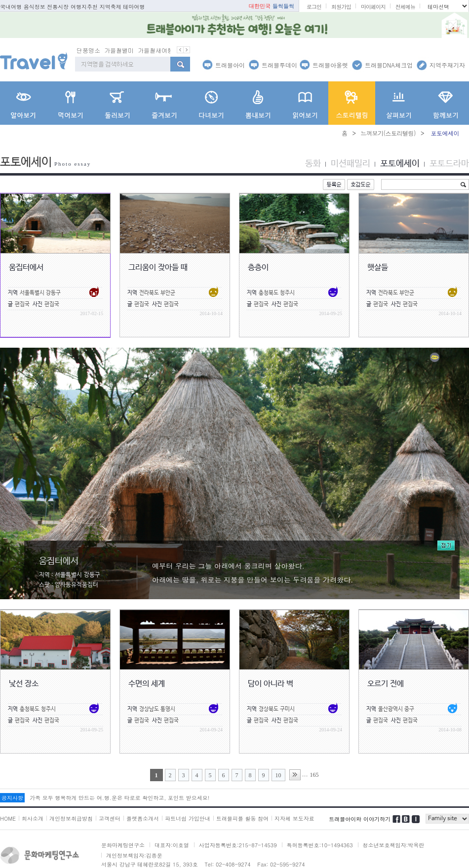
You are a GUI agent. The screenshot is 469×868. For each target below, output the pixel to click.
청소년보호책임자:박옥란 (394, 845)
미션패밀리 (351, 164)
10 (278, 775)
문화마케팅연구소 (123, 845)
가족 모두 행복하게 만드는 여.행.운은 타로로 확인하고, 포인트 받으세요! (119, 798)
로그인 (314, 7)
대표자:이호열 (172, 845)
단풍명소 (88, 50)
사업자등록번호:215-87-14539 (238, 845)
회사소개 (33, 818)
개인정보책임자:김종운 (134, 855)
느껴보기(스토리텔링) (388, 133)
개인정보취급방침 (71, 818)
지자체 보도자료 (294, 818)
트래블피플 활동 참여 (242, 818)
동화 (313, 164)
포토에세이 (400, 164)
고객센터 (110, 818)
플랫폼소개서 (143, 818)
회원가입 (341, 7)
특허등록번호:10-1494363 (320, 845)
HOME (8, 818)
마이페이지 (373, 7)
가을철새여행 (156, 50)
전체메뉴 (405, 7)
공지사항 (12, 798)
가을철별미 (119, 50)
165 (314, 775)
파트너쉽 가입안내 (188, 818)
